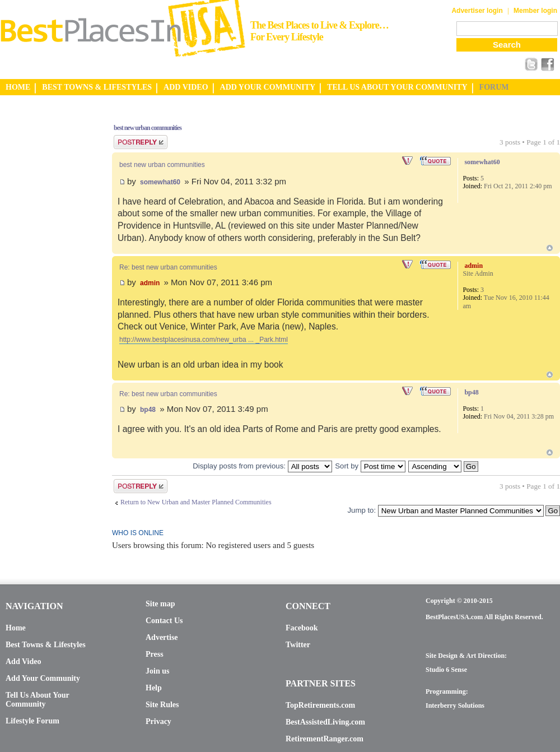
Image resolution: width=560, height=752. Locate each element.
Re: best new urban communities (168, 267)
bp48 (148, 410)
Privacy (158, 721)
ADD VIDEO (186, 87)
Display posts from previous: (262, 466)
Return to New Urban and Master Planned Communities (196, 502)
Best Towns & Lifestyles (46, 645)
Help (154, 688)
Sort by (370, 466)
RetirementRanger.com (325, 739)
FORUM (494, 87)
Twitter (298, 645)
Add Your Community (43, 678)
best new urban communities (148, 128)
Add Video (23, 662)
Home (16, 628)
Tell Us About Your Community (37, 700)
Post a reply (141, 142)
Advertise (162, 637)
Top (550, 248)
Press (155, 654)
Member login (535, 11)
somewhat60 (160, 182)
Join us (157, 671)
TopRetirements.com (320, 705)
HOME (18, 87)
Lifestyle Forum (32, 721)
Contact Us (164, 621)
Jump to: (361, 510)
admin (150, 283)
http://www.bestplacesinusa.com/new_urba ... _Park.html (204, 340)
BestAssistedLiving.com (325, 722)
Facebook (302, 628)
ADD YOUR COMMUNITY (268, 87)
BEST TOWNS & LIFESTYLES (97, 87)
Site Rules (162, 705)
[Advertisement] (45, 282)
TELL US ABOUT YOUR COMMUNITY (397, 87)
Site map (160, 604)
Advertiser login (477, 11)
